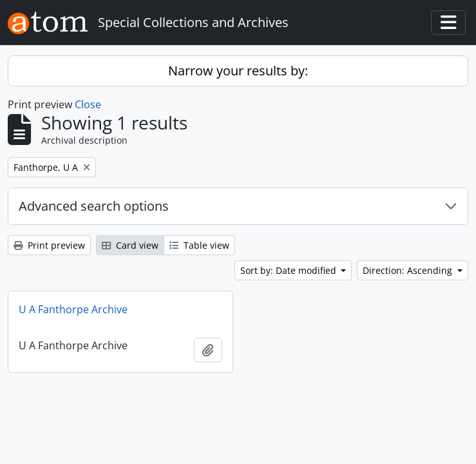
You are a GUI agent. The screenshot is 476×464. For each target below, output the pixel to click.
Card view (130, 245)
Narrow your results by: (238, 71)
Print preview (49, 245)
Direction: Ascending (409, 270)
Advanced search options (94, 206)
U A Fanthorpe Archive (73, 309)
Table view (199, 245)
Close (88, 104)
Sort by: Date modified (290, 270)
